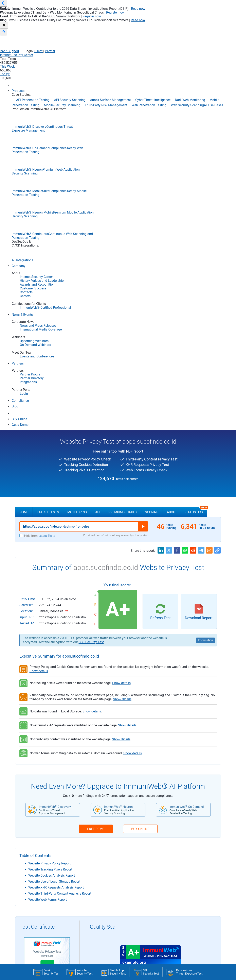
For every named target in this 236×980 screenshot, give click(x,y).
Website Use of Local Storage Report (54, 491)
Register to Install (151, 623)
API (98, 122)
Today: (205, 25)
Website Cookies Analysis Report (52, 485)
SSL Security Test (91, 252)
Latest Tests (48, 122)
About (172, 122)
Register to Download (47, 623)
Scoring (152, 122)
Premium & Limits (123, 122)
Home (24, 122)
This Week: (181, 25)
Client (202, 16)
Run (143, 136)
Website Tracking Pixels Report (50, 479)
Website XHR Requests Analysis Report (56, 497)
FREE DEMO (96, 439)
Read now (181, 3)
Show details (39, 281)
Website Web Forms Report (48, 509)
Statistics (196, 120)
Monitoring (77, 122)
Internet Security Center (128, 25)
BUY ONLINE (140, 439)
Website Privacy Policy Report (49, 473)
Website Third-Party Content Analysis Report (60, 503)
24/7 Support (174, 16)
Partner (214, 16)
